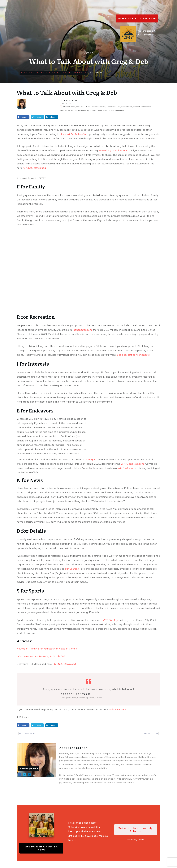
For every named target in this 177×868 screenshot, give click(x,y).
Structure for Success (73, 73)
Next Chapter (51, 73)
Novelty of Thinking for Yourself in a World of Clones (47, 649)
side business (125, 468)
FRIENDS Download (34, 168)
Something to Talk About (113, 150)
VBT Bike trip (110, 620)
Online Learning (118, 709)
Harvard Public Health (73, 134)
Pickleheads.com (82, 330)
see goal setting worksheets (133, 355)
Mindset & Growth (32, 73)
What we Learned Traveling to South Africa (42, 656)
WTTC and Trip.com (132, 464)
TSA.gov (91, 459)
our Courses (72, 569)
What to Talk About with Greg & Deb (67, 92)
